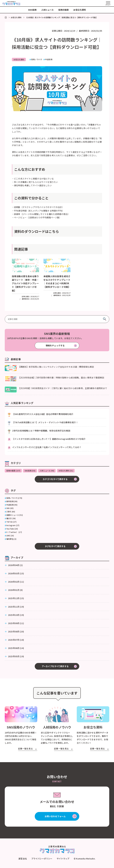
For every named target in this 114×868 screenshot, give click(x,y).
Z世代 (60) (11, 512)
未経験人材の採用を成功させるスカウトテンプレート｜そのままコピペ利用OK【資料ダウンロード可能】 (57, 284)
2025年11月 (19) (16, 607)
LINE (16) (10, 536)
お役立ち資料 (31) (68, 471)
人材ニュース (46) (49, 471)
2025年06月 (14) (16, 648)
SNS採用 (32, 10)
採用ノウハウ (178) (14, 498)
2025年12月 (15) (16, 599)
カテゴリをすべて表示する (55, 480)
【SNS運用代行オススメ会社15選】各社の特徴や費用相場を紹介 (43, 414)
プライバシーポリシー (42, 859)
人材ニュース (47, 10)
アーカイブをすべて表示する (55, 667)
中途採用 (50, 59)
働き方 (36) (11, 519)
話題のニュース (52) (15, 516)
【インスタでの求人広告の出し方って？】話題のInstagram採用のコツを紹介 (49, 439)
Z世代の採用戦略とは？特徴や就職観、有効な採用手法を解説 (41, 431)
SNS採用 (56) (31, 471)
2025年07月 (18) (16, 640)
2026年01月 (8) (15, 591)
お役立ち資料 (80, 10)
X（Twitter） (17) (14, 533)
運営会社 (23, 859)
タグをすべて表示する (55, 547)
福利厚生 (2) (11, 539)
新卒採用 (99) (12, 502)
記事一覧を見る (25, 749)
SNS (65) (10, 509)
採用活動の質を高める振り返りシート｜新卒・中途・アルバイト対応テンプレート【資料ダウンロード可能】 (25, 284)
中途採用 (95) (12, 505)
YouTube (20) (12, 529)
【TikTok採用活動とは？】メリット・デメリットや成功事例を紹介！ (45, 422)
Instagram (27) (13, 526)
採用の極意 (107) (14, 471)
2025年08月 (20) (16, 632)
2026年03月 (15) (16, 574)
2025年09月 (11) (16, 624)
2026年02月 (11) (16, 582)
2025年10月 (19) (16, 615)
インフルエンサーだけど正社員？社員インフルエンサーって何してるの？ (47, 447)
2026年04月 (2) (15, 566)
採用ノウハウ (37, 59)
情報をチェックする (55, 346)
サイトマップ (63, 859)
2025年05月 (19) (16, 657)
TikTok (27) (11, 522)
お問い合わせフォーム (55, 817)
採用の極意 (64, 10)
